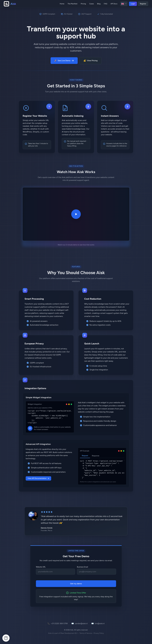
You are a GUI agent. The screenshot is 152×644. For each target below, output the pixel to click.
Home (62, 4)
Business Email (82, 567)
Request (85, 456)
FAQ (105, 4)
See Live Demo (64, 61)
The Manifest (73, 4)
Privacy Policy (99, 633)
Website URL (41, 567)
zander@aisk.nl (80, 624)
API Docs (114, 4)
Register (143, 4)
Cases (92, 4)
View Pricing (91, 61)
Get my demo (76, 584)
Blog (99, 4)
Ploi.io (50, 530)
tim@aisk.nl (98, 624)
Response (96, 456)
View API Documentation (38, 478)
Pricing (83, 4)
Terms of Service (86, 633)
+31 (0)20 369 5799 (58, 624)
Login (133, 4)
